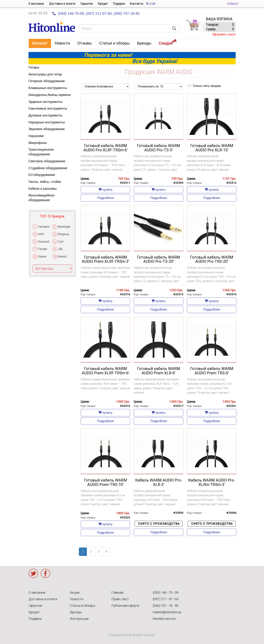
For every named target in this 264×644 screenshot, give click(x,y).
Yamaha (44, 227)
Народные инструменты (47, 122)
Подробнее (105, 198)
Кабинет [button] (233, 4)
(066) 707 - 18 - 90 (166, 606)
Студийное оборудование (48, 168)
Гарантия (87, 4)
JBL (60, 249)
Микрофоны (38, 143)
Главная (117, 592)
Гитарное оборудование (47, 81)
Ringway (63, 234)
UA (154, 4)
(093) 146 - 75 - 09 (166, 592)
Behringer (64, 227)
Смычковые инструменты (48, 108)
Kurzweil (44, 241)
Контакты (137, 4)
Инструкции (79, 619)
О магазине (36, 4)
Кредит (103, 4)
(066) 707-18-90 (127, 13)
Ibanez (62, 256)
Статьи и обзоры (82, 606)
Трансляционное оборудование (41, 152)
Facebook (45, 573)
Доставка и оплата (62, 4)
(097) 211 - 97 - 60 (166, 599)
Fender (43, 249)
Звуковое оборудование (47, 129)
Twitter (33, 573)
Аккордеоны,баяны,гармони (50, 95)
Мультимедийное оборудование (42, 198)
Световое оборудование (47, 161)
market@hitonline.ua (167, 612)
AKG (41, 234)
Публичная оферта (125, 606)
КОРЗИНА (193, 25)
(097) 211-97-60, (99, 13)
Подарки (119, 4)
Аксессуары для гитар (45, 74)
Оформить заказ (224, 34)
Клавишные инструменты (48, 88)
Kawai (42, 256)
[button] (40, 43)
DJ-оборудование (42, 175)
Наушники (36, 136)
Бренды (76, 612)
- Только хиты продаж (204, 86)
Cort (61, 241)
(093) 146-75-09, (71, 13)
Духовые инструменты (46, 115)
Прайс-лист (120, 599)
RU (148, 4)
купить (105, 190)
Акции (75, 592)
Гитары (34, 67)
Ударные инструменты (46, 102)
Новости (77, 599)
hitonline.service (164, 619)
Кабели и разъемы (43, 189)
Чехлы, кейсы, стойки (45, 182)
